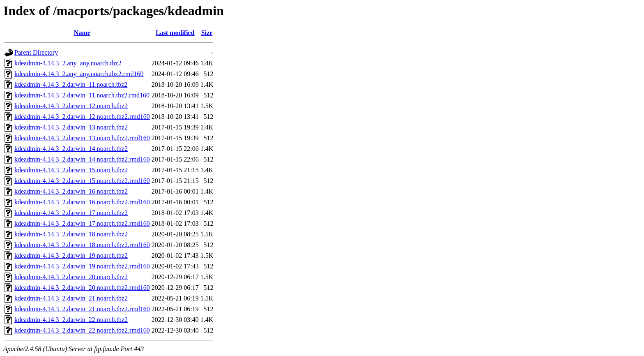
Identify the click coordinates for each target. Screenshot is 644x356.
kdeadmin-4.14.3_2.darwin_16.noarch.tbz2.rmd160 (82, 202)
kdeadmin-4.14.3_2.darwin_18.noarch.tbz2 (71, 234)
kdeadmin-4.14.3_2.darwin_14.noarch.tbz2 (71, 149)
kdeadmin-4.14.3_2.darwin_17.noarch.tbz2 (71, 213)
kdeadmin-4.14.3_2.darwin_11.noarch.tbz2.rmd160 (82, 95)
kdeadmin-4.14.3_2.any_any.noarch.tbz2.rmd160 (79, 74)
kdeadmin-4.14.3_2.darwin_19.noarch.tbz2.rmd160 (82, 266)
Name (82, 33)
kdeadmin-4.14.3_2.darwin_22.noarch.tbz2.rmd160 (82, 330)
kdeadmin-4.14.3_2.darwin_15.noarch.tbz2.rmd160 (82, 181)
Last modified (175, 33)
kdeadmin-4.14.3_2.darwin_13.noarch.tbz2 (71, 127)
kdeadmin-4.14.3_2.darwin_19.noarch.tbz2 (71, 255)
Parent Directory (36, 52)
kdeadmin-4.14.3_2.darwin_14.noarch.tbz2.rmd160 (82, 159)
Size (207, 33)
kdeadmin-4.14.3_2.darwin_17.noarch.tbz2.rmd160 (82, 223)
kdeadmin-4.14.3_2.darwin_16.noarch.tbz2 (71, 191)
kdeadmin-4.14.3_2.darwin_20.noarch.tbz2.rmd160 (82, 288)
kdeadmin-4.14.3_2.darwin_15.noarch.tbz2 (71, 170)
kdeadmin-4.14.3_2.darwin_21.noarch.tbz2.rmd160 (82, 309)
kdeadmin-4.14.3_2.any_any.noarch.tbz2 (68, 63)
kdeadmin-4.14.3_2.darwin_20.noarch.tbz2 (71, 277)
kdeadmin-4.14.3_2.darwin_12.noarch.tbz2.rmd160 (82, 117)
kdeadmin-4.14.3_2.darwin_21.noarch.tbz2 (71, 298)
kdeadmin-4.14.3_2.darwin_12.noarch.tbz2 (71, 106)
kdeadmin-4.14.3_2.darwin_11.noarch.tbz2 (71, 84)
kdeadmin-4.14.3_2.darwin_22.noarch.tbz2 (71, 320)
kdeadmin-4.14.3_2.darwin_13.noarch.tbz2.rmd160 (82, 138)
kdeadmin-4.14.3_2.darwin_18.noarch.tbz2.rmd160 (82, 245)
